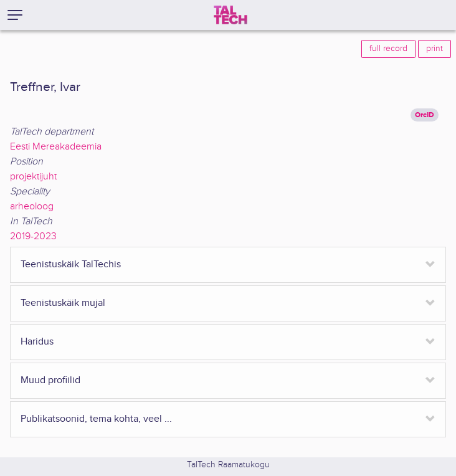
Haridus (37, 342)
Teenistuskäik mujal (63, 303)
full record (388, 49)
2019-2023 (33, 236)
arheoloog (32, 207)
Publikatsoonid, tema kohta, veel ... (96, 419)
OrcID (425, 115)
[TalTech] (230, 15)
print (435, 49)
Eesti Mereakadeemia (56, 147)
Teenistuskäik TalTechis (71, 264)
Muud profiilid (50, 380)
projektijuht (33, 177)
